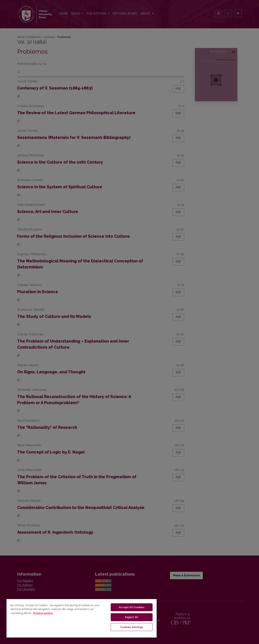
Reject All (132, 617)
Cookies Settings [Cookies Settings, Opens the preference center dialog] (132, 627)
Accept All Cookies (132, 607)
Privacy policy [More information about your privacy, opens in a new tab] (43, 613)
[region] (82, 618)
